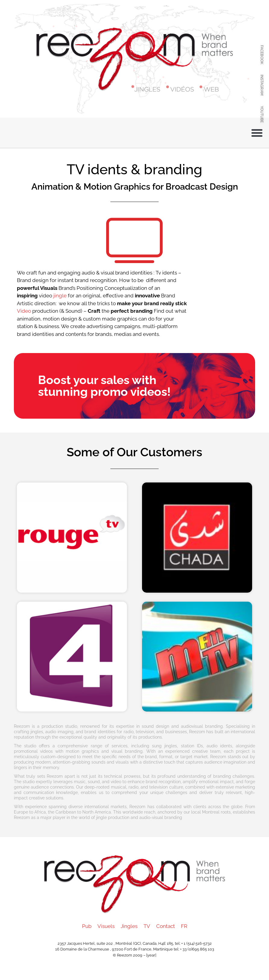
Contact (166, 926)
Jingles (129, 926)
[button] (257, 133)
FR (184, 926)
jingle (60, 296)
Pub (87, 926)
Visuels (106, 926)
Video (24, 311)
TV (147, 926)
